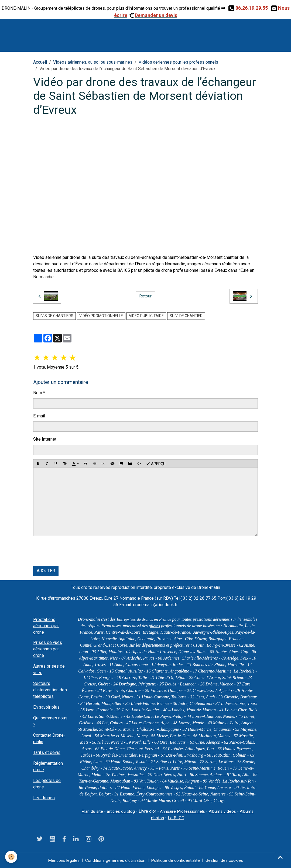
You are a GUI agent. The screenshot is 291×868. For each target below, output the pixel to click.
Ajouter (46, 571)
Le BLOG (176, 818)
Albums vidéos (224, 811)
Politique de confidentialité (177, 860)
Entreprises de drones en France (154, 619)
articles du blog (120, 811)
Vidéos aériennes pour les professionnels (178, 62)
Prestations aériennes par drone (46, 626)
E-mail (39, 416)
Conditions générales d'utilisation (114, 860)
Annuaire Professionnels (183, 811)
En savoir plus (46, 707)
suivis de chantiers (54, 316)
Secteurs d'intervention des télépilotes (50, 690)
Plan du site (90, 811)
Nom (38, 393)
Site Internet (45, 439)
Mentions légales (61, 860)
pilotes (182, 626)
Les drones (44, 798)
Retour (145, 296)
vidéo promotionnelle (101, 316)
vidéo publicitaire (146, 316)
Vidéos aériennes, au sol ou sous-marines (93, 62)
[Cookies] (11, 857)
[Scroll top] (280, 857)
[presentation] (74, 551)
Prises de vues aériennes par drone (48, 649)
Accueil (40, 62)
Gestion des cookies (227, 860)
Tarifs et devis (47, 752)
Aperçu (156, 464)
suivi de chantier (186, 316)
